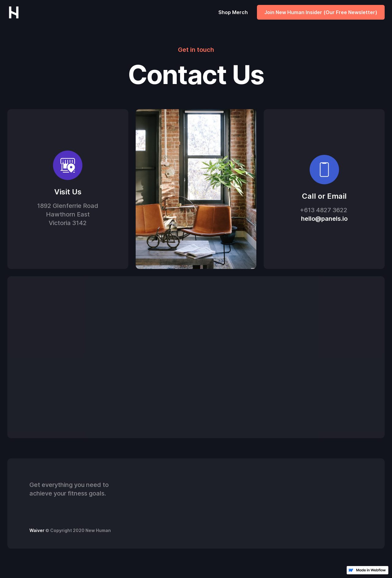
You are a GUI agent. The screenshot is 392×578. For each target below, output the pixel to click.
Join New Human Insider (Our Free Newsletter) (321, 12)
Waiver (37, 530)
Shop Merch (233, 12)
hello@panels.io (324, 219)
